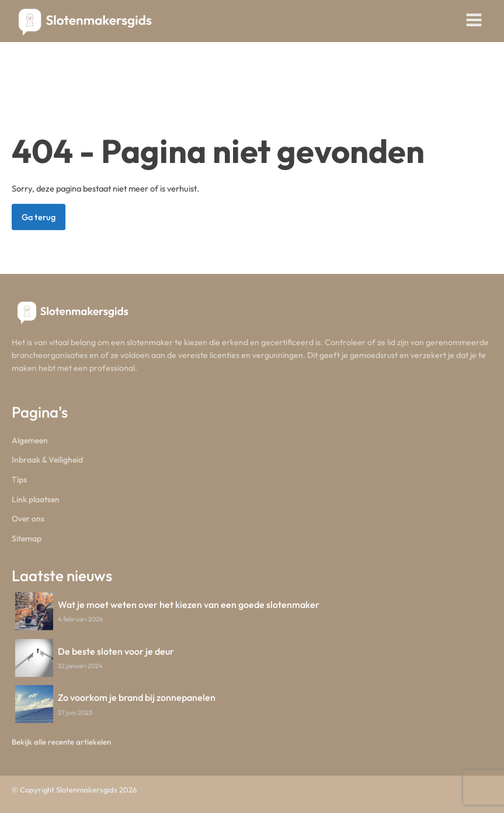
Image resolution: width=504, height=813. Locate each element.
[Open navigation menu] (474, 21)
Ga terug (39, 217)
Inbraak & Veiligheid (47, 460)
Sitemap (27, 538)
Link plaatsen (36, 499)
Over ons (28, 519)
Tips (19, 480)
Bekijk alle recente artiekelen (61, 742)
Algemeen (30, 440)
